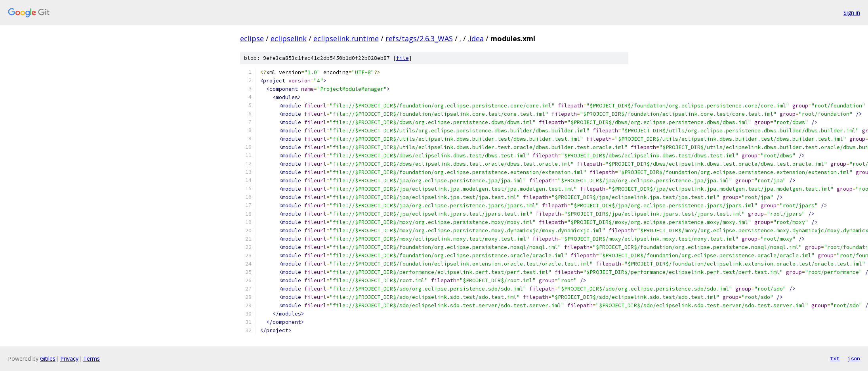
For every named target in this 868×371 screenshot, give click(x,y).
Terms (92, 359)
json (854, 358)
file (403, 58)
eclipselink (289, 38)
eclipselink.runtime (346, 38)
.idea (476, 38)
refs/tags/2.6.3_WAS (419, 38)
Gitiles (48, 359)
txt (835, 358)
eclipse (252, 38)
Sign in (852, 12)
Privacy (69, 359)
